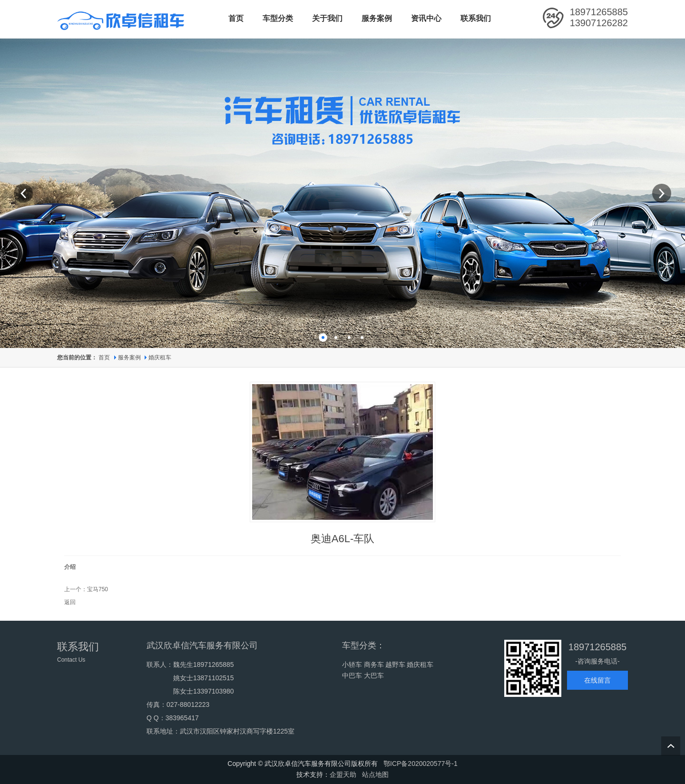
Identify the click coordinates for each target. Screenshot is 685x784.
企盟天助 (343, 774)
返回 (70, 602)
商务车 (374, 665)
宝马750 (98, 589)
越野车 (395, 665)
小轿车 (352, 665)
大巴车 (374, 675)
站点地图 (375, 774)
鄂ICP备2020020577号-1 (421, 764)
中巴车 (352, 675)
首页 (104, 357)
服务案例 (130, 357)
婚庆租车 (160, 357)
